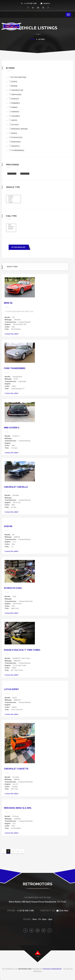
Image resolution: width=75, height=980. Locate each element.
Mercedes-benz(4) (18, 129)
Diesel (11, 229)
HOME (33, 39)
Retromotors (25, 969)
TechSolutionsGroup (52, 969)
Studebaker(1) (17, 150)
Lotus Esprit (11, 689)
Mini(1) (13, 133)
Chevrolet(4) (16, 90)
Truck (13, 202)
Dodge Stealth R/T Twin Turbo (22, 650)
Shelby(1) (14, 146)
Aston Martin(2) (18, 77)
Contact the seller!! (12, 334)
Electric (11, 227)
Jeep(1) (13, 120)
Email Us (45, 3)
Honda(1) (14, 112)
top (38, 956)
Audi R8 (8, 526)
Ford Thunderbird (15, 368)
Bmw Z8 (8, 303)
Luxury (13, 196)
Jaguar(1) (14, 116)
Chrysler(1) (15, 94)
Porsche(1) (15, 142)
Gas (11, 225)
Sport (13, 198)
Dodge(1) (14, 99)
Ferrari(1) (15, 103)
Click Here (62, 911)
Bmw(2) (13, 86)
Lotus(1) (14, 124)
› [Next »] (22, 851)
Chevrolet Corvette (16, 769)
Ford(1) (13, 107)
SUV (13, 200)
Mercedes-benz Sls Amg (18, 808)
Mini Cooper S (12, 428)
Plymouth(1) (16, 137)
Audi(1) (13, 81)
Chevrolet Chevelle (16, 487)
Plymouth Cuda (13, 588)
